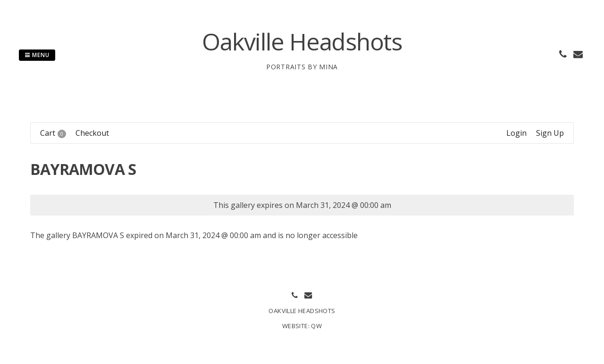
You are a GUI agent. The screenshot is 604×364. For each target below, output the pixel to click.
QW (316, 326)
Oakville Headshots (302, 41)
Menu (37, 55)
